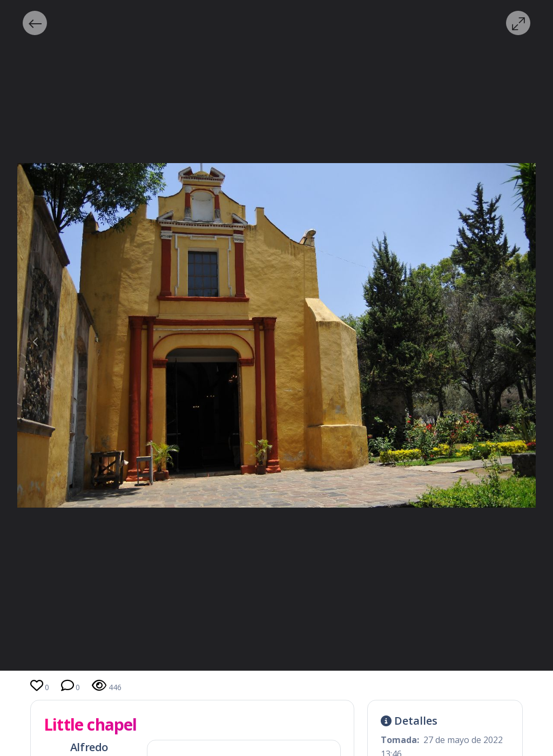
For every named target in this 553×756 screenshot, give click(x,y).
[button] (35, 23)
